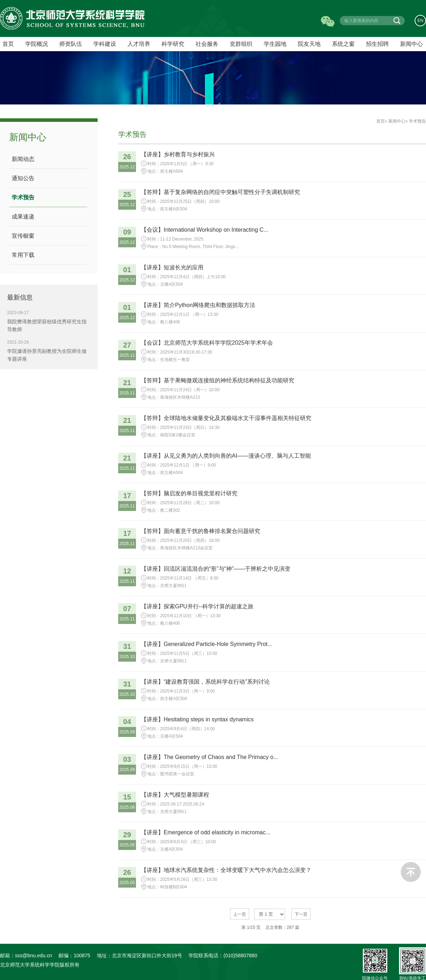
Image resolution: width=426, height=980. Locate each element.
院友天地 (309, 44)
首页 (381, 121)
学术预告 (23, 197)
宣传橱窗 (23, 236)
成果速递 (23, 217)
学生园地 (275, 44)
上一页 (240, 914)
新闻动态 (23, 159)
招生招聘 (377, 44)
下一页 (301, 914)
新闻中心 (411, 44)
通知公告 (23, 178)
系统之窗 (343, 44)
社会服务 (207, 44)
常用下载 (23, 255)
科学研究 (173, 44)
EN (420, 21)
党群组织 (241, 44)
